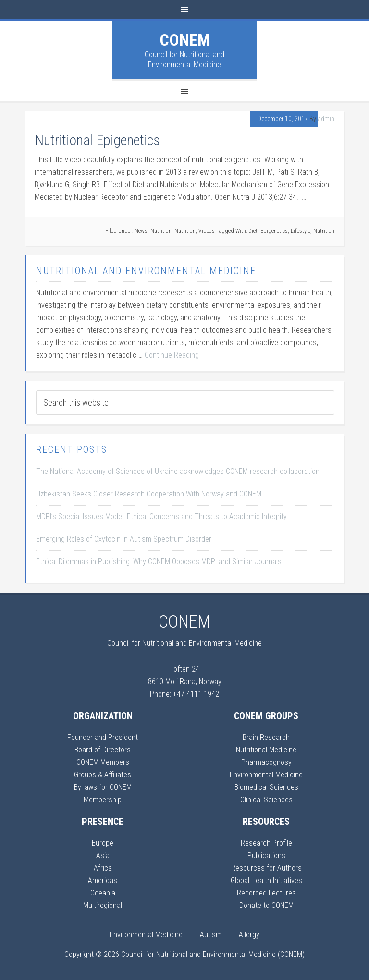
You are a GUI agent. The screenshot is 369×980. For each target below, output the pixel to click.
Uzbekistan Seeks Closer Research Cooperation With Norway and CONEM (149, 494)
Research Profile (266, 843)
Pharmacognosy (266, 762)
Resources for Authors (266, 868)
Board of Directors (103, 750)
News (141, 231)
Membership (103, 800)
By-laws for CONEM (103, 787)
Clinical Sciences (266, 800)
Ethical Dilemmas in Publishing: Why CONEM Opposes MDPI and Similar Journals (159, 562)
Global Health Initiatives (266, 880)
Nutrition (161, 231)
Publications (266, 855)
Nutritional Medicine (266, 750)
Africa (103, 868)
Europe (103, 843)
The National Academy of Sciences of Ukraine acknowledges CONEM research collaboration (178, 471)
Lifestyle (301, 231)
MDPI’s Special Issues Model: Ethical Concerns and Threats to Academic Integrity (161, 516)
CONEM (185, 40)
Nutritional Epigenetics (97, 140)
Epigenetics (274, 231)
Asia (103, 855)
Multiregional (103, 905)
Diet (253, 231)
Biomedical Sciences (266, 787)
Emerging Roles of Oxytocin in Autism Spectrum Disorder (124, 539)
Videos (207, 231)
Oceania (103, 893)
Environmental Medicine (266, 775)
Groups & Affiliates (103, 775)
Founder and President (103, 737)
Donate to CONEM (266, 905)
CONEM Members (103, 762)
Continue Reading (172, 355)
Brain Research (266, 737)
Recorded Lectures (266, 893)
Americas (103, 880)
